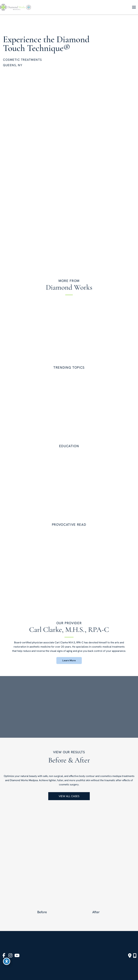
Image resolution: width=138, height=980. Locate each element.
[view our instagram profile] (10, 955)
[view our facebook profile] (4, 955)
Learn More (69, 660)
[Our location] (135, 956)
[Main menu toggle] (134, 7)
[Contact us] (130, 956)
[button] (69, 660)
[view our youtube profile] (17, 955)
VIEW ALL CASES (69, 796)
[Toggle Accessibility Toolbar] (7, 961)
